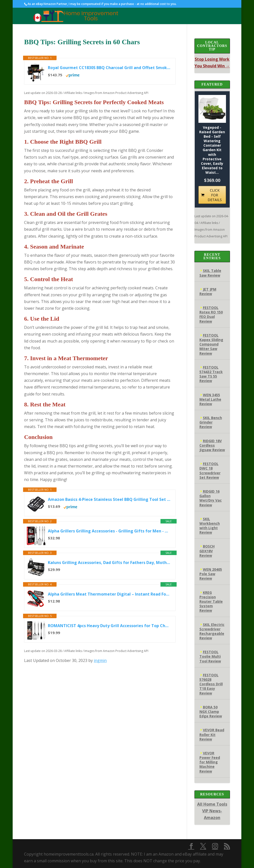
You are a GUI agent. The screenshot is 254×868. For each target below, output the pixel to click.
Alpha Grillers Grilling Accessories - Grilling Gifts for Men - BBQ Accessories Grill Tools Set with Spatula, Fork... (109, 531)
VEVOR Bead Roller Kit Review (212, 734)
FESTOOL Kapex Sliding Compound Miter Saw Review (211, 344)
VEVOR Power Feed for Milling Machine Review (210, 762)
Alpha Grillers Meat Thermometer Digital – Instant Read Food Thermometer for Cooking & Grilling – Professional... (109, 594)
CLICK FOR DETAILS (215, 195)
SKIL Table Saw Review (210, 273)
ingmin (100, 660)
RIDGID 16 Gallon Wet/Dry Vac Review (211, 498)
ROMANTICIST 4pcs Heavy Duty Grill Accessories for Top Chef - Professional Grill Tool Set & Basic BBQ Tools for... (109, 626)
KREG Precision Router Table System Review (211, 602)
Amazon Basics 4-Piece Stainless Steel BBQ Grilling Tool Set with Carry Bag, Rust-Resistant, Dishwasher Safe (109, 499)
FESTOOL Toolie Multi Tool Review (210, 656)
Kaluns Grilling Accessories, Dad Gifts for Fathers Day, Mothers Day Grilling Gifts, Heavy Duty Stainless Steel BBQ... (109, 563)
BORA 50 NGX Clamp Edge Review (211, 712)
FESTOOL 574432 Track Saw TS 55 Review (211, 374)
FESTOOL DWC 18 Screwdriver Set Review (210, 471)
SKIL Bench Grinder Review (211, 422)
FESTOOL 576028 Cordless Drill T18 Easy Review (211, 684)
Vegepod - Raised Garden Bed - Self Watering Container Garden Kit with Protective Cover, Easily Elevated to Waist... (212, 150)
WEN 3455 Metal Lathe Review (210, 399)
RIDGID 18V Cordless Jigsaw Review (212, 445)
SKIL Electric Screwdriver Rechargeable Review (212, 631)
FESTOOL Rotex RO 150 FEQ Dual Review (211, 314)
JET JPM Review (208, 291)
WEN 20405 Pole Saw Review (211, 574)
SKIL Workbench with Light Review (210, 526)
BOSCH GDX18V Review (207, 551)
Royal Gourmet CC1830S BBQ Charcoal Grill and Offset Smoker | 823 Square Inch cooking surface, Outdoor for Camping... (109, 68)
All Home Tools (212, 804)
